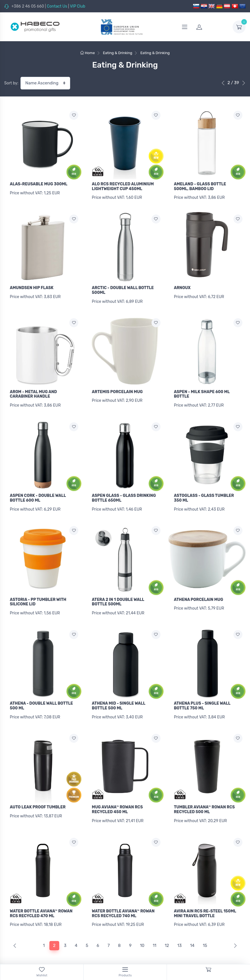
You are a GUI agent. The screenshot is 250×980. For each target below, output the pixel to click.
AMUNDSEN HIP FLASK (32, 286)
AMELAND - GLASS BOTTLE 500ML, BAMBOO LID (200, 186)
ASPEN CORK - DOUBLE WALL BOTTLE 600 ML (38, 493)
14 (192, 933)
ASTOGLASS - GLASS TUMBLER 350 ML (204, 493)
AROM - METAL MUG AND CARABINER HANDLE (33, 391)
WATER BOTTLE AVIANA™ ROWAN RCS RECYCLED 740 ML (123, 902)
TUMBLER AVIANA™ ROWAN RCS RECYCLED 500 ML (204, 800)
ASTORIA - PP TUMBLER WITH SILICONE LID (38, 596)
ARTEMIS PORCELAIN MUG (117, 388)
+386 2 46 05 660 (27, 6)
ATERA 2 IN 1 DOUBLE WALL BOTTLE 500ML (118, 596)
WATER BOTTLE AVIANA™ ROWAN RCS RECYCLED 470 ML (41, 902)
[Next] (234, 933)
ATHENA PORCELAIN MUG (199, 593)
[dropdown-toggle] (239, 27)
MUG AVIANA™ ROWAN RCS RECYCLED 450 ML (117, 800)
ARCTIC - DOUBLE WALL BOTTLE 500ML (123, 289)
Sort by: (11, 83)
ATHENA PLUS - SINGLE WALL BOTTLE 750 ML (202, 698)
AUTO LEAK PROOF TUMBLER (38, 798)
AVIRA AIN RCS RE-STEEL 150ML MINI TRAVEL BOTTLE (205, 902)
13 (179, 933)
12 (167, 933)
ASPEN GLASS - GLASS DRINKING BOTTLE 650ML (124, 493)
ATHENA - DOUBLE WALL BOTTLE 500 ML (41, 698)
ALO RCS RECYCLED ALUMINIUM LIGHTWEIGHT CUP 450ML (123, 186)
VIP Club (78, 6)
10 (142, 933)
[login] (211, 27)
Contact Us (57, 6)
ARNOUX (182, 286)
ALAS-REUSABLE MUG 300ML (39, 184)
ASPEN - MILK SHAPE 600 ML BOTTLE (202, 391)
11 (154, 933)
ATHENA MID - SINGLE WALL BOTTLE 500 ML (119, 698)
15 (205, 933)
